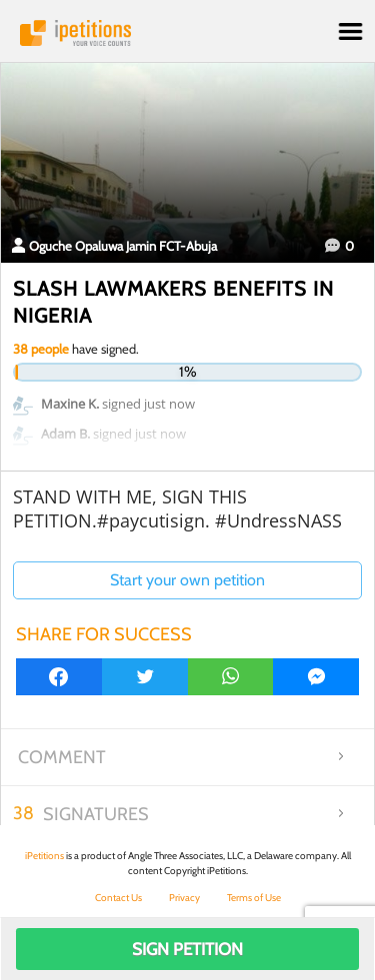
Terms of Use (254, 898)
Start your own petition (187, 580)
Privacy (184, 898)
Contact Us (118, 898)
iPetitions (187, 33)
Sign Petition (187, 949)
